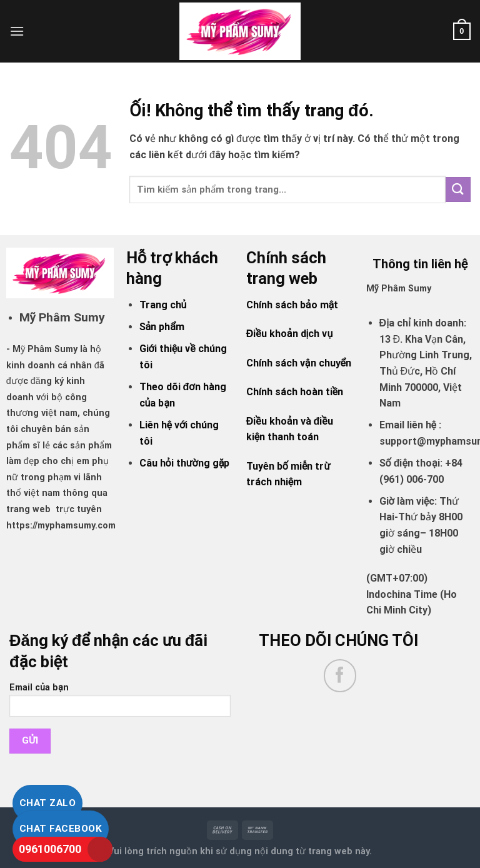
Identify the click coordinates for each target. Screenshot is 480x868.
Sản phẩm (162, 327)
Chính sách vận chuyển (299, 363)
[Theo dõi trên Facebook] (340, 676)
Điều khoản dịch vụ (289, 334)
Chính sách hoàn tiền (295, 392)
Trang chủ (163, 305)
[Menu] (17, 31)
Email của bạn (120, 704)
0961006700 (50, 849)
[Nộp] (458, 189)
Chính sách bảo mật (292, 305)
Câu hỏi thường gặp (185, 463)
